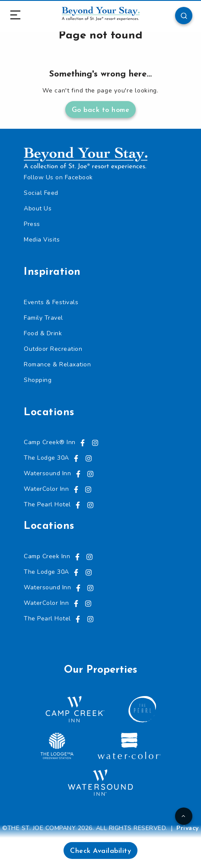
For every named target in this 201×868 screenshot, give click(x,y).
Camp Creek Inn (47, 556)
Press (32, 224)
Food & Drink (43, 333)
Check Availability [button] (100, 851)
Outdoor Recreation (53, 349)
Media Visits (42, 240)
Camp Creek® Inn (50, 442)
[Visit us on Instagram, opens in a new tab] (95, 442)
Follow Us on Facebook (58, 177)
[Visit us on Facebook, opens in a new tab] (83, 442)
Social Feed (41, 193)
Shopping (38, 380)
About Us (38, 208)
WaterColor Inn (46, 489)
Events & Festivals (51, 302)
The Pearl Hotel (47, 504)
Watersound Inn (47, 473)
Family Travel (43, 318)
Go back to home (101, 110)
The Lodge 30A (46, 458)
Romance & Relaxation (57, 364)
